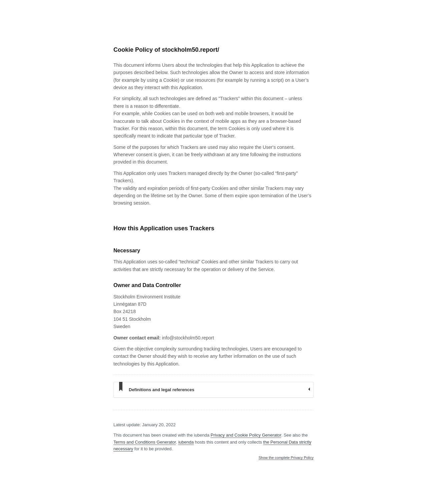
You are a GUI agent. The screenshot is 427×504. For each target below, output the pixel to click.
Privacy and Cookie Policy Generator (246, 435)
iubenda (186, 442)
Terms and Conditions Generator (145, 442)
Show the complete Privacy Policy (286, 458)
